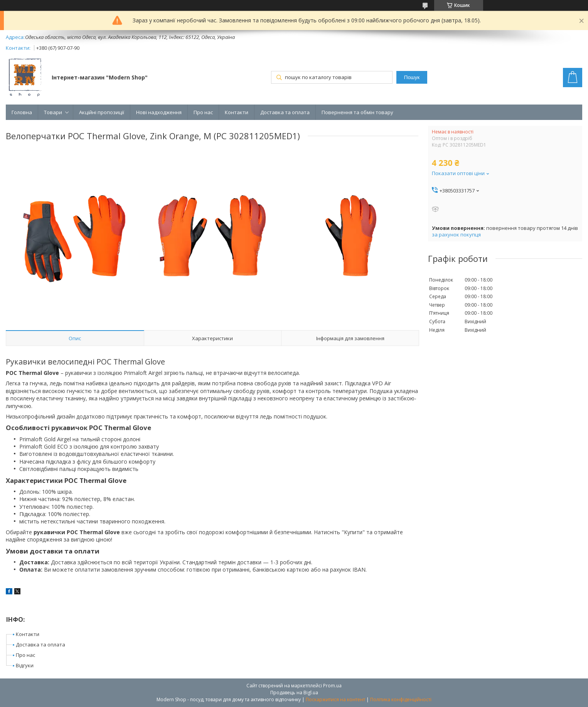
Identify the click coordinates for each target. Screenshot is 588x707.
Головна (22, 112)
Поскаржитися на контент (335, 699)
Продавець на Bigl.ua (294, 693)
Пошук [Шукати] (412, 77)
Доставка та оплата (285, 112)
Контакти (237, 112)
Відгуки (25, 665)
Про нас (203, 112)
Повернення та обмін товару (357, 112)
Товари (53, 112)
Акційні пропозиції (102, 112)
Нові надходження (159, 112)
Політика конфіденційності (401, 699)
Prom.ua (332, 686)
